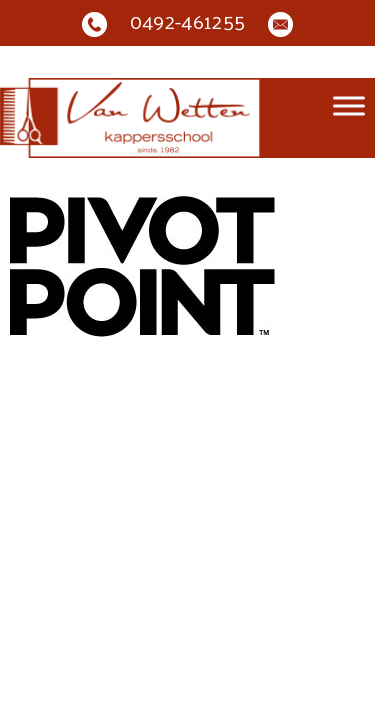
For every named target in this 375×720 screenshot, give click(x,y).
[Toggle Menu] (349, 106)
